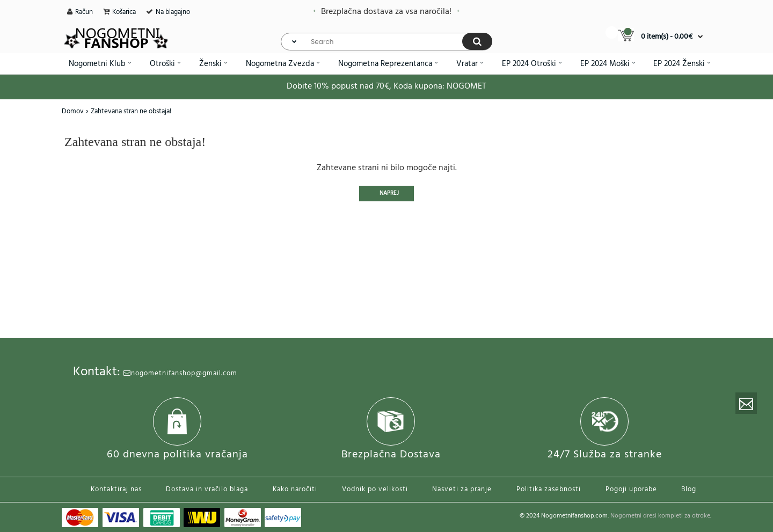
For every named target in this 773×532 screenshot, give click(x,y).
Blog (689, 489)
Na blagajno (173, 12)
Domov (73, 111)
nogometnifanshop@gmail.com (180, 373)
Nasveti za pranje (462, 489)
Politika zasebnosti (549, 489)
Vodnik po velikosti (375, 489)
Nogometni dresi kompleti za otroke (660, 516)
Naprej (389, 193)
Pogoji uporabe (631, 489)
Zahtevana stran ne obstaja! (131, 111)
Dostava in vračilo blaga (207, 489)
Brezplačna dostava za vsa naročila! (386, 12)
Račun (84, 12)
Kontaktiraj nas (116, 489)
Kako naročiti (295, 489)
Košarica (124, 12)
